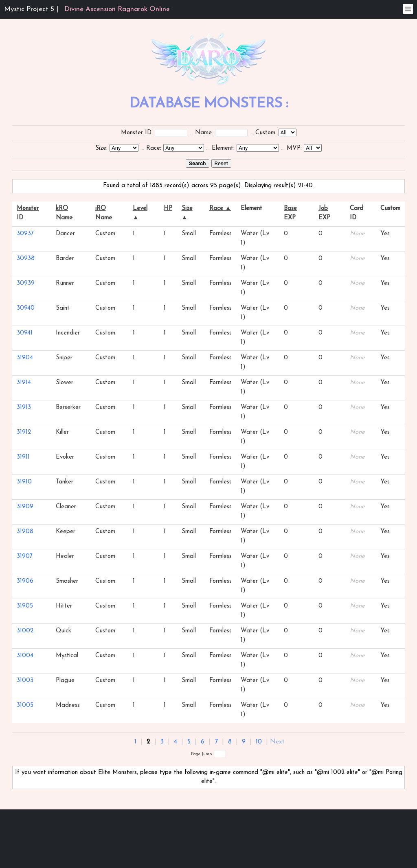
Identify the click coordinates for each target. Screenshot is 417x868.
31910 (24, 482)
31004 (25, 656)
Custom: (266, 133)
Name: (204, 133)
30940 (26, 308)
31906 (25, 581)
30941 (25, 333)
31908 (25, 532)
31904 (25, 358)
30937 (25, 234)
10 (259, 742)
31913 (24, 408)
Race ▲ (220, 209)
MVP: (294, 148)
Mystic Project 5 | (87, 9)
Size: (101, 148)
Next (277, 742)
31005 (25, 705)
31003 (25, 681)
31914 (24, 383)
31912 (24, 432)
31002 (25, 631)
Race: (154, 148)
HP (168, 209)
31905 (25, 606)
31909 (25, 507)
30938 (26, 259)
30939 (26, 283)
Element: (223, 148)
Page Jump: (208, 754)
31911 (23, 457)
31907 (25, 556)
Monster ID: (137, 133)
